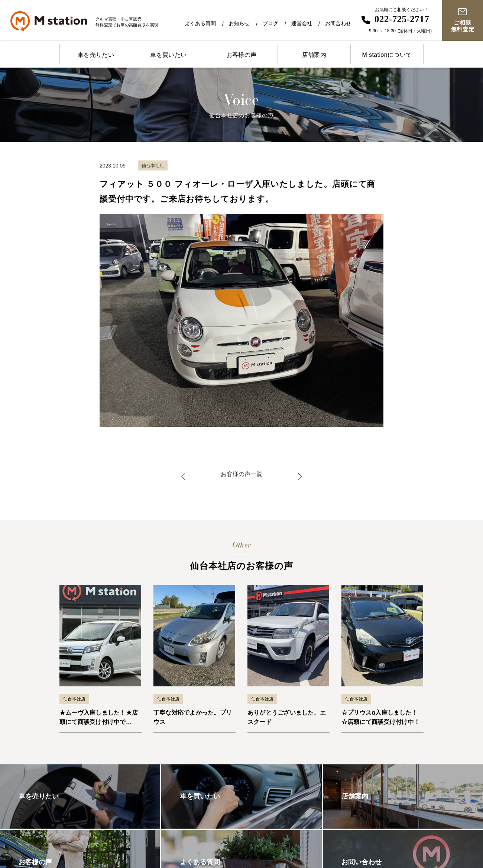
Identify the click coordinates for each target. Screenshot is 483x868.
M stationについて (387, 55)
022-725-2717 (402, 19)
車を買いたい (168, 55)
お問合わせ (338, 23)
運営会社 (302, 23)
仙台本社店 (74, 699)
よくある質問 (200, 23)
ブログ (270, 23)
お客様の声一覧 (241, 474)
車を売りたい (96, 55)
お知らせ (239, 23)
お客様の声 (241, 55)
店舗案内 (314, 55)
